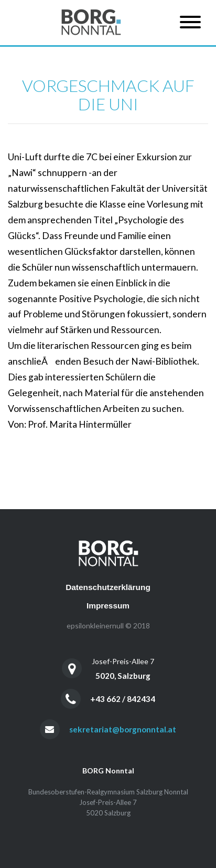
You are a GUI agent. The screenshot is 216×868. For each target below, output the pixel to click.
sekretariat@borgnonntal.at (123, 729)
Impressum (108, 606)
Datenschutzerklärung (108, 587)
